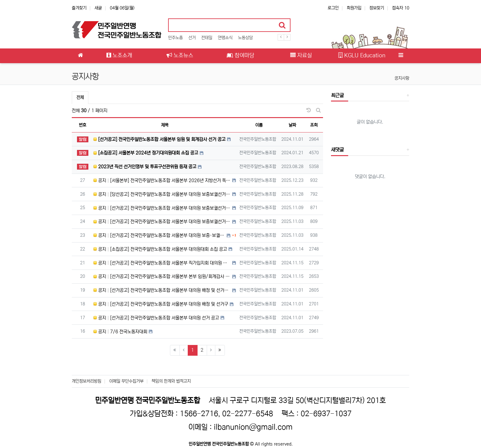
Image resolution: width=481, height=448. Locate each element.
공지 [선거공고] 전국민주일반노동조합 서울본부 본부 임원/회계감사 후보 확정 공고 (162, 276)
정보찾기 (377, 8)
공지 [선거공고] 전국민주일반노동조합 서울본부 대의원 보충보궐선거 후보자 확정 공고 (162, 208)
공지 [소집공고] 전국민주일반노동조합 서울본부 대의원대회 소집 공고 (160, 249)
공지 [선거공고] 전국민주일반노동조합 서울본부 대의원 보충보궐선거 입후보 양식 (162, 222)
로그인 (333, 8)
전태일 (207, 38)
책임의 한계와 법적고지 (171, 381)
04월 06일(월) (122, 8)
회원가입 (354, 8)
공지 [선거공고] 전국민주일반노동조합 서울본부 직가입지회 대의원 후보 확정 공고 (162, 263)
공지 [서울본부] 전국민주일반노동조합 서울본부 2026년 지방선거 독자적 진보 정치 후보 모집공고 (162, 180)
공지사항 (402, 78)
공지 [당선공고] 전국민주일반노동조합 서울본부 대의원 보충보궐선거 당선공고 (162, 194)
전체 (80, 98)
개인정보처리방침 (87, 381)
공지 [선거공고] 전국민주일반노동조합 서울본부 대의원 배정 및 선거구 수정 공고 (162, 290)
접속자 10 (401, 8)
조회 (314, 125)
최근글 (337, 95)
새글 (98, 8)
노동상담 (245, 38)
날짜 (292, 125)
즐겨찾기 (79, 8)
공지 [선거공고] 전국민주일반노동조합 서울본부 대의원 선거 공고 (156, 318)
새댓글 (337, 150)
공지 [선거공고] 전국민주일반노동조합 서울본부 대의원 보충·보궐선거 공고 (159, 235)
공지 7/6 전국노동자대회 (120, 332)
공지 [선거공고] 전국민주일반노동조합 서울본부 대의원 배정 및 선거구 (161, 304)
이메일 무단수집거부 (126, 381)
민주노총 (175, 38)
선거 (192, 38)
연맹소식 (225, 38)
